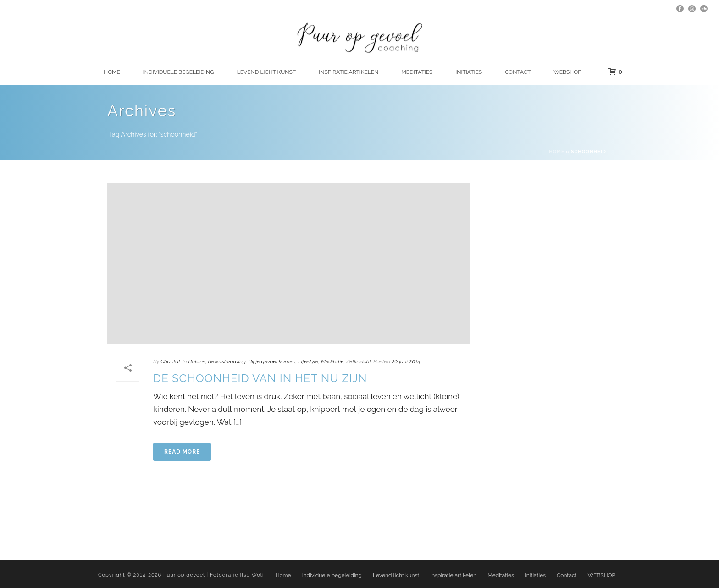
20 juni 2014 (406, 361)
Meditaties (417, 72)
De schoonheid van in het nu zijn (260, 378)
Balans (197, 361)
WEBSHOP (567, 72)
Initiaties (469, 72)
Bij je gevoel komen (272, 361)
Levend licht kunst (266, 72)
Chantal (170, 361)
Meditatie (332, 361)
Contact (518, 72)
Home (112, 72)
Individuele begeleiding (179, 72)
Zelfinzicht (359, 361)
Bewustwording (227, 361)
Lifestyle (308, 361)
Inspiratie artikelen (348, 72)
